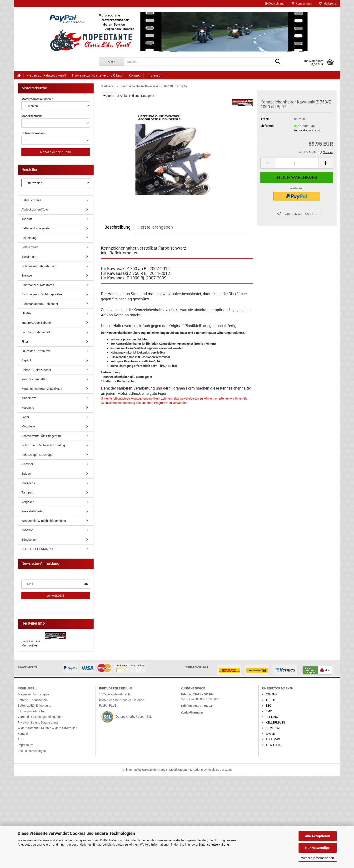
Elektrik (26, 313)
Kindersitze (29, 398)
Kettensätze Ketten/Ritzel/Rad (42, 389)
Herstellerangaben (155, 227)
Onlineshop (130, 770)
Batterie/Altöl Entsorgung (34, 706)
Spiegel (26, 474)
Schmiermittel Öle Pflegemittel (42, 436)
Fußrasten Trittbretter (36, 351)
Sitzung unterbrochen (32, 711)
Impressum (155, 75)
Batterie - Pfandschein (33, 700)
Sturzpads (28, 483)
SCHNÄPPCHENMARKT (37, 549)
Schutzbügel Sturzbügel (37, 455)
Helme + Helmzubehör (36, 370)
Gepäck (27, 360)
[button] (275, 4)
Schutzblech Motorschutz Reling (43, 445)
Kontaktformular (192, 712)
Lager (25, 417)
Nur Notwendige (317, 848)
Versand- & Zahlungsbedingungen (40, 717)
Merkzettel (328, 4)
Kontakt (135, 75)
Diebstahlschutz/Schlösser (40, 304)
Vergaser (27, 502)
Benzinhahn (29, 257)
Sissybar (27, 464)
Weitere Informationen (318, 858)
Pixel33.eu (214, 770)
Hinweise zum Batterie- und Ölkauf (97, 75)
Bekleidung (29, 238)
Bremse (27, 275)
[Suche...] (112, 62)
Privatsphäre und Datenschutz (38, 722)
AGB (21, 739)
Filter (25, 342)
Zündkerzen (29, 540)
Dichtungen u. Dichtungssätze (42, 294)
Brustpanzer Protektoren (38, 285)
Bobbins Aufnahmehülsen (39, 266)
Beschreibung (117, 227)
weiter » (109, 96)
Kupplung (28, 408)
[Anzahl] (297, 163)
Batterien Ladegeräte (35, 228)
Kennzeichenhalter (34, 379)
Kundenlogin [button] (302, 4)
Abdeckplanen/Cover (35, 209)
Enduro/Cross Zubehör (37, 323)
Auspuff (27, 219)
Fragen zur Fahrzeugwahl (34, 694)
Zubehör (27, 530)
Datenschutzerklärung (214, 845)
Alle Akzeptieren (317, 836)
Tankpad (27, 492)
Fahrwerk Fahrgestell (36, 332)
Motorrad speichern (56, 152)
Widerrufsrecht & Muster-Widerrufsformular (47, 728)
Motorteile (28, 426)
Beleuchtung (30, 247)
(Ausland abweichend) (307, 130)
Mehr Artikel (30, 645)
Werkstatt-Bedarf (33, 511)
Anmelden (56, 596)
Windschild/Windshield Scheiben (44, 521)
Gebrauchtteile (31, 200)
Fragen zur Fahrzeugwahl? (46, 75)
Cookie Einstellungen (32, 751)
